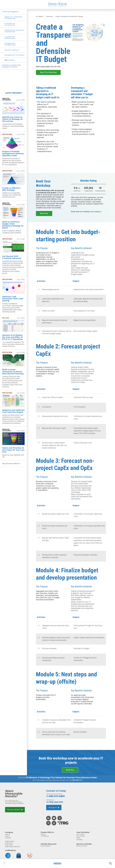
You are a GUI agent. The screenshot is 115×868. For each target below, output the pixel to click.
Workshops (49, 16)
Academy (10, 60)
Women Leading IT (12, 50)
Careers (7, 836)
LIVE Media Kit (45, 836)
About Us (8, 834)
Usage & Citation (10, 841)
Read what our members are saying (86, 211)
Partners (43, 834)
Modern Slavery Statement (12, 846)
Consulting (79, 839)
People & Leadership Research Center (11, 66)
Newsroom (8, 838)
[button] (57, 864)
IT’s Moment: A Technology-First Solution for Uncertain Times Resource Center (61, 777)
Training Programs (10, 12)
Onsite (78, 838)
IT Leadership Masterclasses (10, 37)
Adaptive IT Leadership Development (13, 18)
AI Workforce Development (10, 24)
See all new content (11, 464)
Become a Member (15, 809)
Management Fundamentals (10, 44)
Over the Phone (81, 836)
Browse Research (46, 846)
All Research (40, 16)
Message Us (54, 807)
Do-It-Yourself (80, 834)
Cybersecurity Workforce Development (14, 31)
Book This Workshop (48, 72)
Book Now (44, 213)
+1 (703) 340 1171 (76, 780)
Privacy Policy (9, 845)
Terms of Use (9, 843)
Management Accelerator (14, 55)
